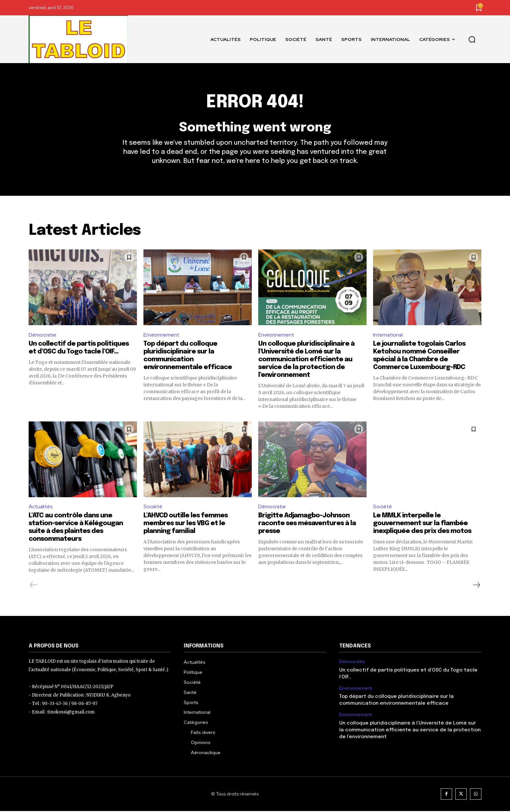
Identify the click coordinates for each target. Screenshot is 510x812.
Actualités (41, 507)
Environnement (161, 335)
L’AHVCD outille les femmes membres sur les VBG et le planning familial (186, 525)
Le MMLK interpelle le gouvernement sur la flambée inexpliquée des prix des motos (422, 525)
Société (153, 507)
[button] (472, 39)
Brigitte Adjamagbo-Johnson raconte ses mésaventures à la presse (307, 525)
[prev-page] (34, 586)
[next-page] (476, 586)
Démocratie (43, 335)
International (389, 335)
